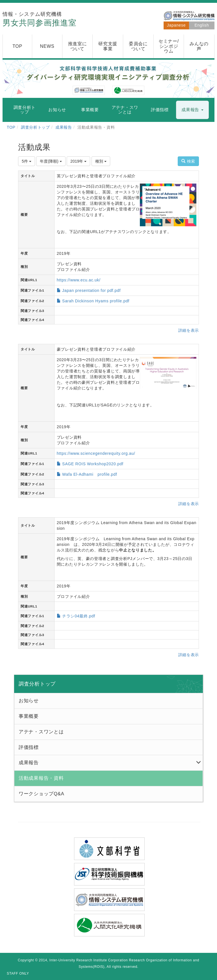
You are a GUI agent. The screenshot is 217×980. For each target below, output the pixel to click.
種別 (101, 161)
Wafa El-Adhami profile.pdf (90, 474)
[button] (192, 110)
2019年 (78, 161)
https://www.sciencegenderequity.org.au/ (96, 453)
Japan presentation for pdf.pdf (91, 290)
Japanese (176, 25)
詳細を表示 (189, 330)
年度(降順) (51, 161)
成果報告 (64, 127)
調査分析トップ (35, 127)
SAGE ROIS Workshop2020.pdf (93, 464)
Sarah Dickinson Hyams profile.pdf (96, 301)
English (202, 25)
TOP (11, 127)
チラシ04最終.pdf (79, 616)
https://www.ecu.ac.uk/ (79, 280)
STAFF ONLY (18, 973)
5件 (27, 161)
